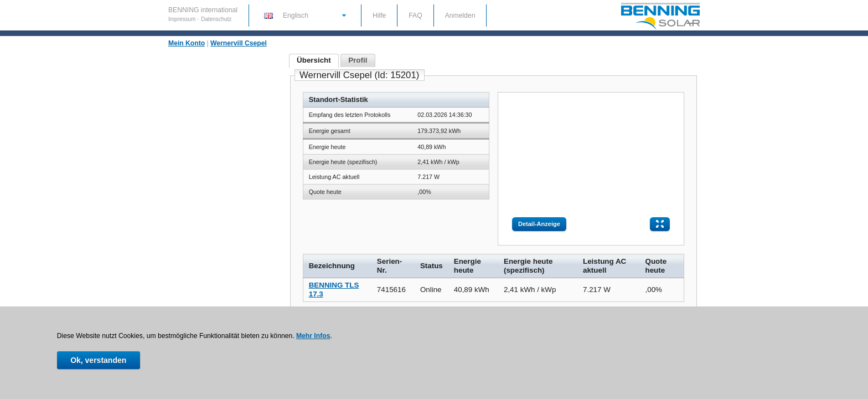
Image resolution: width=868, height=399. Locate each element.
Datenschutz (216, 19)
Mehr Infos (313, 336)
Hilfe (379, 16)
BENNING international (203, 10)
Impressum (183, 19)
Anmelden (460, 16)
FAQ (415, 16)
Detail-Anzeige (539, 224)
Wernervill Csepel (239, 43)
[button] (304, 15)
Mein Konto (187, 43)
